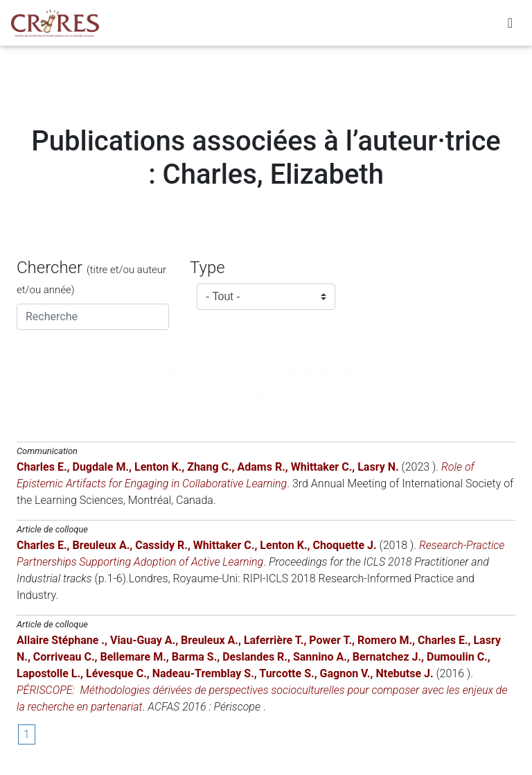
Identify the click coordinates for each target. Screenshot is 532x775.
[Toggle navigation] (510, 26)
